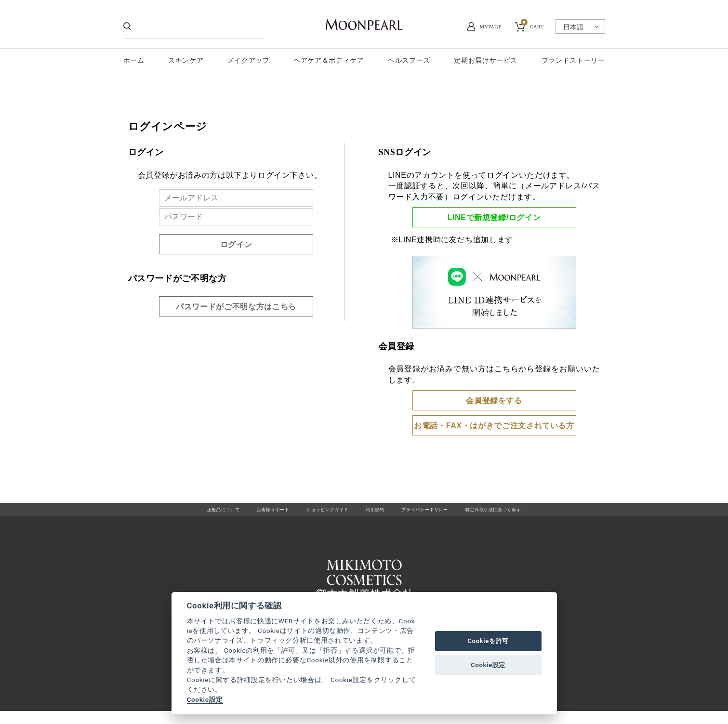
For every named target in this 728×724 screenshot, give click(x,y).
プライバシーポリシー (437, 513)
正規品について (185, 513)
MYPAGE (491, 27)
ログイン (236, 244)
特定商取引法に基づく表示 (526, 513)
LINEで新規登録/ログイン (494, 217)
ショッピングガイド (316, 513)
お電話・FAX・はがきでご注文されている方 (494, 426)
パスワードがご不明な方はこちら (236, 307)
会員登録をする (494, 401)
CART (532, 26)
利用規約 (376, 513)
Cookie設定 (205, 699)
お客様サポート (247, 513)
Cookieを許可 (488, 641)
